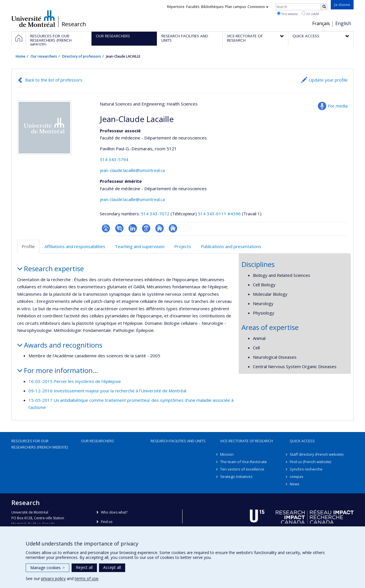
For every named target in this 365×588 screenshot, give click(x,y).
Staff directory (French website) (317, 454)
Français (321, 23)
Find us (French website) (310, 462)
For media (338, 106)
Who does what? (114, 512)
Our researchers (44, 56)
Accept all (112, 567)
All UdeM (310, 14)
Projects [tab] (183, 246)
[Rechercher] (324, 7)
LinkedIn (133, 228)
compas (297, 477)
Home (21, 56)
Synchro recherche (306, 469)
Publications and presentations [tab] (231, 246)
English (343, 23)
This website (287, 14)
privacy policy (53, 578)
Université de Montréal (33, 19)
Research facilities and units (178, 441)
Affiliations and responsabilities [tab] (75, 246)
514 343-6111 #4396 (219, 214)
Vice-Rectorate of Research (247, 441)
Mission (227, 454)
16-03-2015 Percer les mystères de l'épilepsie (75, 381)
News (295, 484)
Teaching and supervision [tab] (140, 246)
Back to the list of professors (54, 80)
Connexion (258, 7)
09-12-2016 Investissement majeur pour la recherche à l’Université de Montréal (107, 391)
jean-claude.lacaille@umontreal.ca (132, 170)
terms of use (87, 578)
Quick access (302, 441)
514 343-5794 (114, 159)
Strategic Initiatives (236, 477)
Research (74, 24)
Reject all (84, 567)
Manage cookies (47, 568)
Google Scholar (146, 228)
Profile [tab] (28, 246)
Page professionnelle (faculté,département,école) (106, 228)
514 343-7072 (156, 214)
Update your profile (328, 80)
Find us (107, 522)
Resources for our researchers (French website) (40, 444)
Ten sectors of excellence (242, 469)
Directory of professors (82, 56)
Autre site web (160, 228)
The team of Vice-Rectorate (244, 462)
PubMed (119, 228)
